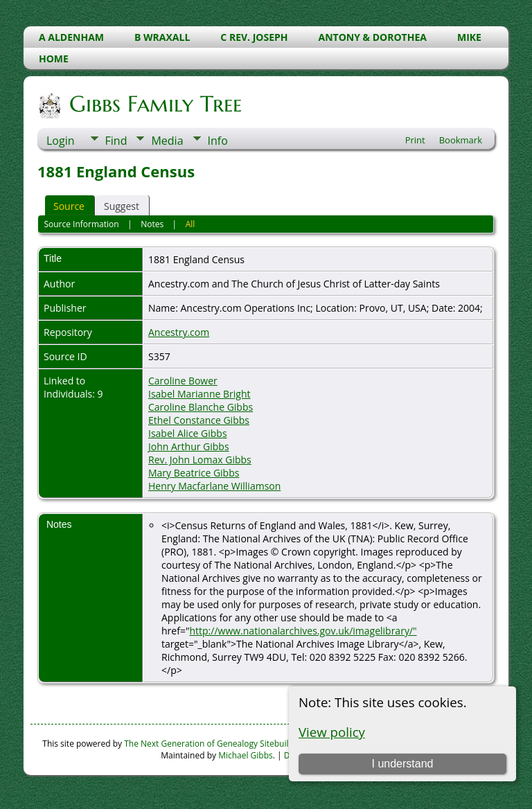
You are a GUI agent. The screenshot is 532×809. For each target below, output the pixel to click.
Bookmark (461, 140)
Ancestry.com (179, 332)
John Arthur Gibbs (189, 446)
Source (69, 206)
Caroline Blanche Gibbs (201, 407)
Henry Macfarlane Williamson (214, 486)
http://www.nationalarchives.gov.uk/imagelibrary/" (303, 631)
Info (218, 141)
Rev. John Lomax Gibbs (200, 460)
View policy (332, 732)
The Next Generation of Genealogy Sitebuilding (215, 744)
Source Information (81, 224)
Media (167, 141)
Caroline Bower (183, 381)
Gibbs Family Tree (154, 104)
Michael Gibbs (246, 755)
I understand (402, 764)
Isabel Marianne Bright (199, 394)
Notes (152, 224)
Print (415, 140)
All (190, 224)
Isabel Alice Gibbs (188, 433)
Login (61, 141)
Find (116, 141)
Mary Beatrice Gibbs (194, 473)
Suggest (122, 206)
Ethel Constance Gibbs (199, 420)
